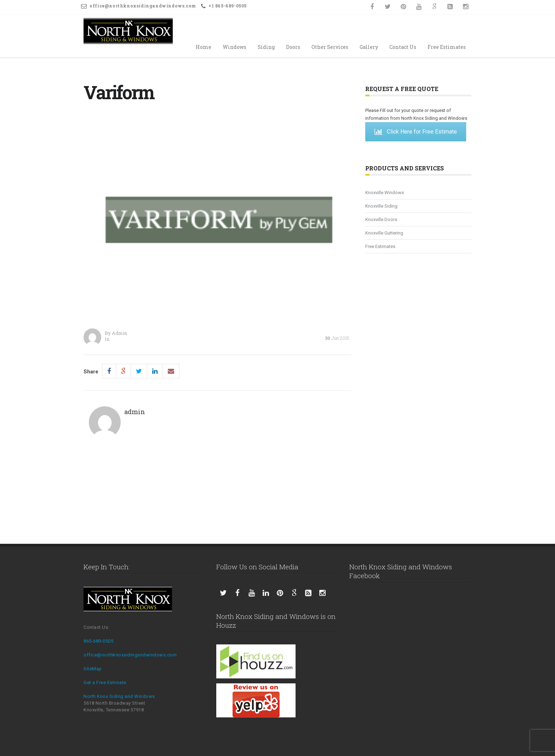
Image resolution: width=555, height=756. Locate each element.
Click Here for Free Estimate (416, 132)
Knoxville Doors (381, 219)
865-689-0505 (98, 641)
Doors (293, 47)
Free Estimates (447, 47)
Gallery (369, 47)
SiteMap (93, 669)
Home (204, 47)
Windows (234, 47)
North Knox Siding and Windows (119, 696)
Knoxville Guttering (384, 233)
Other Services (330, 47)
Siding (266, 47)
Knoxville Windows (385, 193)
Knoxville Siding (381, 206)
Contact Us (403, 47)
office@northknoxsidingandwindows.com (130, 655)
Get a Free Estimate (105, 682)
